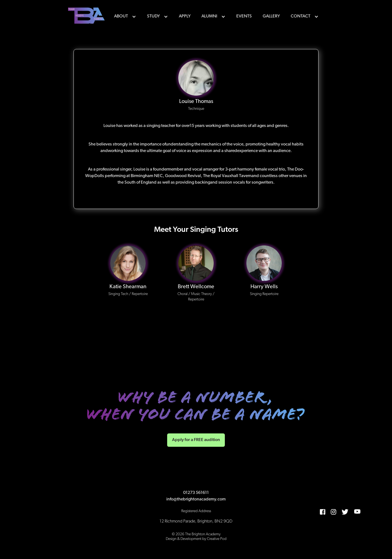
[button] (125, 16)
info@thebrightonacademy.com (196, 499)
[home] (87, 16)
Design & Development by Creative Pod (196, 539)
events (244, 16)
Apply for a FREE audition (196, 440)
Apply (185, 16)
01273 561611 (196, 493)
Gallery (271, 16)
